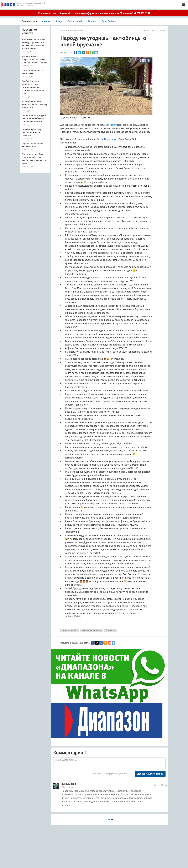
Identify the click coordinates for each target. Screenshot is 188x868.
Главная (64, 31)
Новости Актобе (69, 630)
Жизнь (72, 31)
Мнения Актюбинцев (91, 630)
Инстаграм (110, 139)
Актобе (80, 31)
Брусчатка (111, 630)
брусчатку (111, 125)
